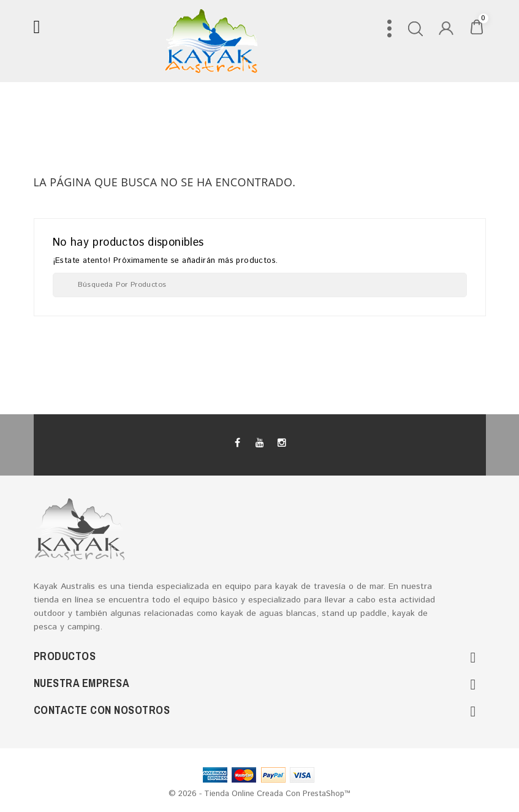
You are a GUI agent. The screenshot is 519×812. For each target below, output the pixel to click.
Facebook (238, 443)
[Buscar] (260, 285)
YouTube (260, 443)
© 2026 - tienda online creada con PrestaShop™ (259, 794)
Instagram (281, 443)
